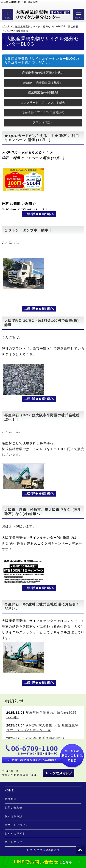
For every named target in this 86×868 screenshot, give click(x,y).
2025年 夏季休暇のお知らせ (47, 738)
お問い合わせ (14, 808)
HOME (6, 27)
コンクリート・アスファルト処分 (43, 103)
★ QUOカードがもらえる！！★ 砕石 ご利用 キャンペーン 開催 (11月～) (42, 138)
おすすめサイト (15, 834)
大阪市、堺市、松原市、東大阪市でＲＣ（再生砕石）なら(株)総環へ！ (43, 512)
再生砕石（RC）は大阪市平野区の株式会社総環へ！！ (42, 417)
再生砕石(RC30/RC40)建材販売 (43, 112)
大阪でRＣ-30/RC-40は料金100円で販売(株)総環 (42, 323)
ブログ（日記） (43, 122)
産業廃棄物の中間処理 (43, 93)
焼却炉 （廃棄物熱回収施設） (43, 83)
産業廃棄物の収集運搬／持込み (43, 73)
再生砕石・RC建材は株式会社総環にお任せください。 (42, 606)
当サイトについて (17, 825)
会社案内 (11, 799)
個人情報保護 (14, 816)
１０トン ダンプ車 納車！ (28, 230)
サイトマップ (14, 842)
